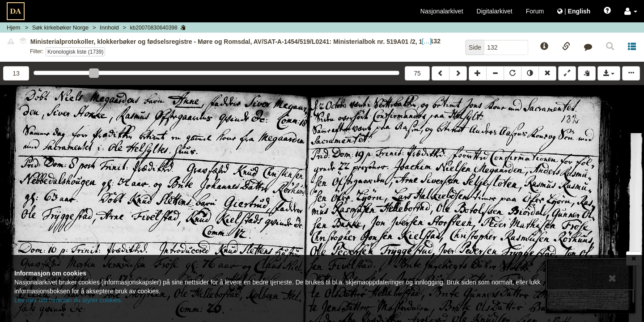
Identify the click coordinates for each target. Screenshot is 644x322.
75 (417, 73)
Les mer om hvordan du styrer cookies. (68, 300)
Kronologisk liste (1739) (75, 52)
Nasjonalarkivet (442, 11)
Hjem (13, 28)
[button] (631, 11)
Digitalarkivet (495, 11)
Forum (535, 11)
